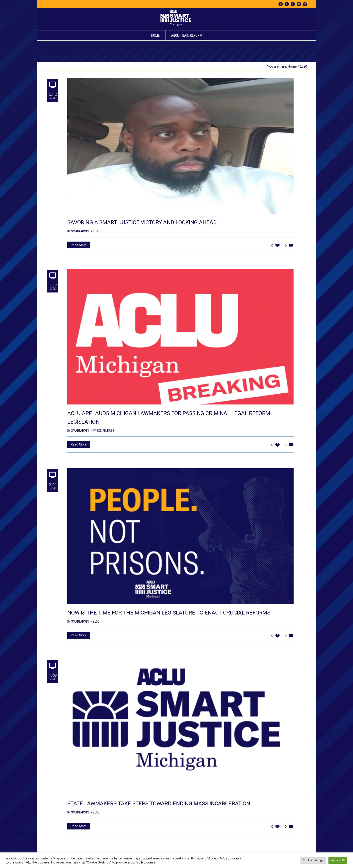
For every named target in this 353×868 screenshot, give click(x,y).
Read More (79, 245)
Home (292, 66)
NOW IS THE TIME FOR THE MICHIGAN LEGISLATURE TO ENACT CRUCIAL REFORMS (169, 613)
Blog (96, 231)
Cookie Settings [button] (313, 860)
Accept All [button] (338, 860)
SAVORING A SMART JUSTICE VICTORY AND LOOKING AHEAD (142, 222)
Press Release (104, 431)
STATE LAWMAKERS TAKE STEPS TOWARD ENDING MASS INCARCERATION (159, 804)
